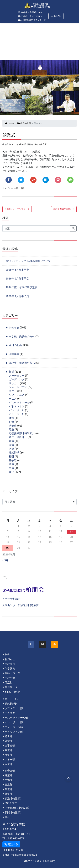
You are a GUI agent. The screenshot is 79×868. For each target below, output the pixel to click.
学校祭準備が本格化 (64, 209)
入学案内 (14, 354)
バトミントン (17, 406)
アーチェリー (17, 376)
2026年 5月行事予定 (17, 279)
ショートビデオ (18, 387)
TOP (7, 655)
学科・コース (12, 673)
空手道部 (10, 746)
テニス (13, 399)
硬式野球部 (11, 704)
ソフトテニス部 (14, 708)
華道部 (9, 794)
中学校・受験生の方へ (30, 16)
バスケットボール (19, 403)
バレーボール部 (14, 722)
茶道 (11, 464)
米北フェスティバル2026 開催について (28, 261)
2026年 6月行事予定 (17, 270)
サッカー (14, 383)
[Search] (36, 228)
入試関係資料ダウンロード (32, 20)
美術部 (9, 780)
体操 (11, 418)
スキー (13, 391)
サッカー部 (11, 699)
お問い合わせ (12, 692)
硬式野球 (14, 453)
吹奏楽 (13, 426)
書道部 (9, 785)
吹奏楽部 (10, 771)
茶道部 (9, 789)
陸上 (11, 472)
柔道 (11, 445)
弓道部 (9, 755)
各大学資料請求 (11, 599)
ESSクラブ (11, 803)
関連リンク (11, 687)
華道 (11, 468)
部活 (11, 372)
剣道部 (9, 750)
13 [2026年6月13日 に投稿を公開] (71, 532)
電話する (11, 844)
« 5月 (5, 560)
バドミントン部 (14, 732)
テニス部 (10, 713)
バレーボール (17, 410)
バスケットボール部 (16, 718)
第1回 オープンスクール (17, 209)
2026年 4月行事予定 (17, 296)
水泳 (11, 449)
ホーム (10, 123)
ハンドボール (17, 414)
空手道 (13, 460)
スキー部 (10, 760)
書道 (11, 441)
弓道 (11, 430)
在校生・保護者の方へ (30, 12)
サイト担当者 (40, 144)
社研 (11, 456)
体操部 (9, 741)
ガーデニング (17, 379)
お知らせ (14, 328)
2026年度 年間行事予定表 (21, 287)
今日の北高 (24, 123)
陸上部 (9, 736)
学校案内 (10, 664)
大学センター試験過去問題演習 (21, 605)
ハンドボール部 (14, 727)
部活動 (9, 683)
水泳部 (9, 764)
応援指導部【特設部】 (22, 433)
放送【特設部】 (18, 437)
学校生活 (10, 678)
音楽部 (9, 775)
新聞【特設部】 (14, 813)
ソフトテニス (17, 395)
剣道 (11, 422)
